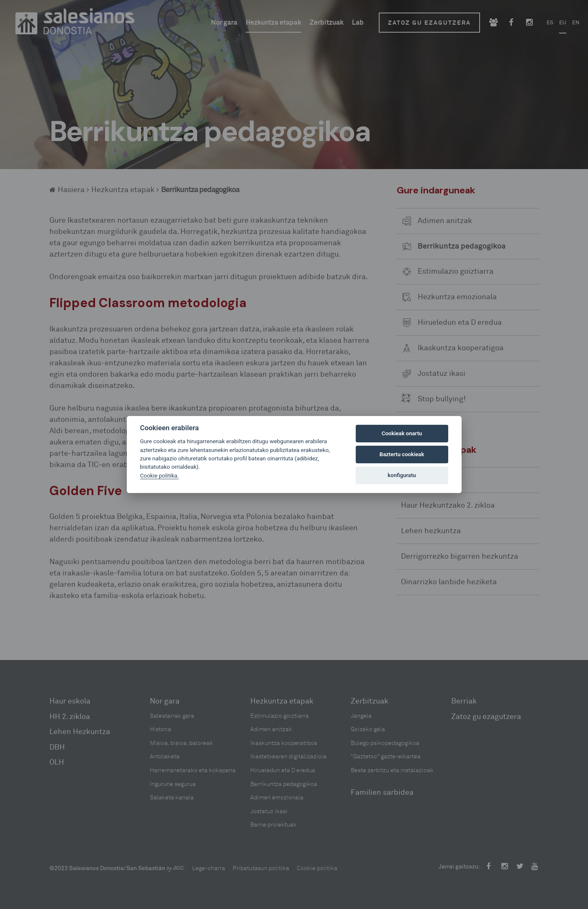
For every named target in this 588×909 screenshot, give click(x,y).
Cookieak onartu (402, 433)
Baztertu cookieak (402, 454)
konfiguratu (402, 475)
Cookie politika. (160, 475)
